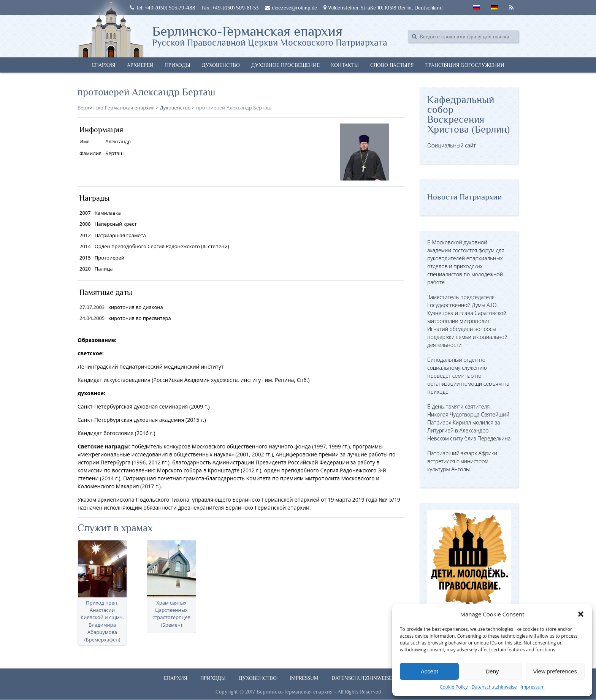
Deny (492, 671)
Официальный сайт (452, 145)
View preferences (555, 671)
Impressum (533, 687)
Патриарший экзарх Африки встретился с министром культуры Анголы (462, 461)
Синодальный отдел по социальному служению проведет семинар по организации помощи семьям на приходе (468, 376)
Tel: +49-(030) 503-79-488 (163, 8)
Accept (430, 671)
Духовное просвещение (285, 65)
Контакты (345, 65)
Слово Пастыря (392, 65)
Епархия (104, 65)
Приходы (178, 65)
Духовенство (221, 65)
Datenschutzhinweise (494, 687)
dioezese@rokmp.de (291, 8)
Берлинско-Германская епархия (270, 35)
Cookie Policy (454, 687)
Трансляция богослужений (465, 65)
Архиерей (140, 65)
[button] (581, 614)
